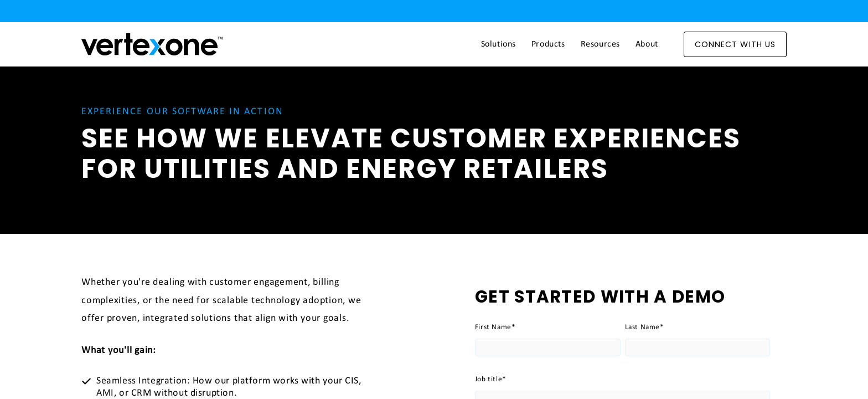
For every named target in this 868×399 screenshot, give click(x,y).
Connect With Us (735, 44)
